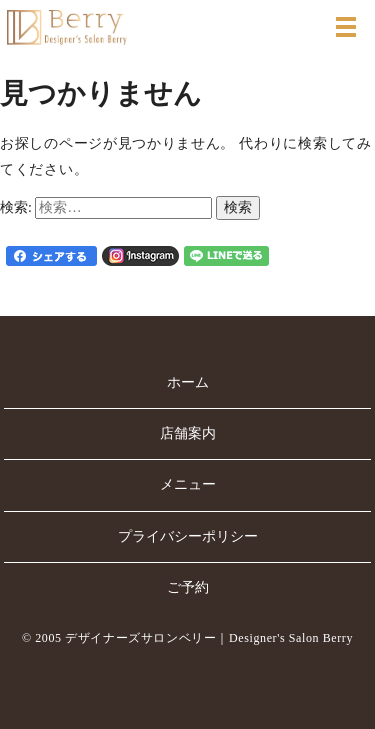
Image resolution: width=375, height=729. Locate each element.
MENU (346, 27)
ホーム (188, 382)
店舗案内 (188, 433)
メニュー (188, 484)
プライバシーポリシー (188, 536)
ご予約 (188, 587)
